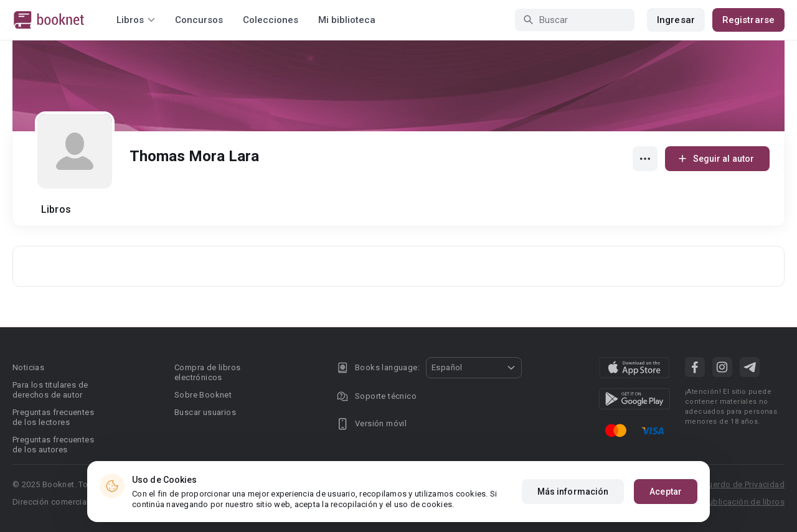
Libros (56, 209)
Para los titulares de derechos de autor (50, 390)
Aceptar (666, 492)
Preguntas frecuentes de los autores (53, 445)
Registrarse (748, 20)
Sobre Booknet (203, 395)
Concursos (199, 20)
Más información (573, 492)
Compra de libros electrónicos (207, 372)
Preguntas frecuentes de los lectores (53, 417)
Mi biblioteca (347, 20)
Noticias (28, 367)
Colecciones (271, 20)
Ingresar (676, 20)
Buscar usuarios (205, 412)
